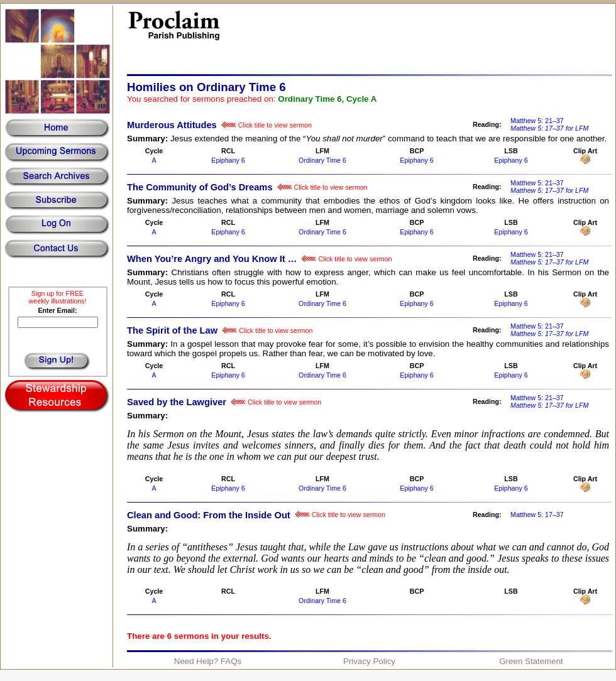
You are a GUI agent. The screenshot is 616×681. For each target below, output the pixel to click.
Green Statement (531, 661)
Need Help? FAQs (208, 661)
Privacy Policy (369, 661)
